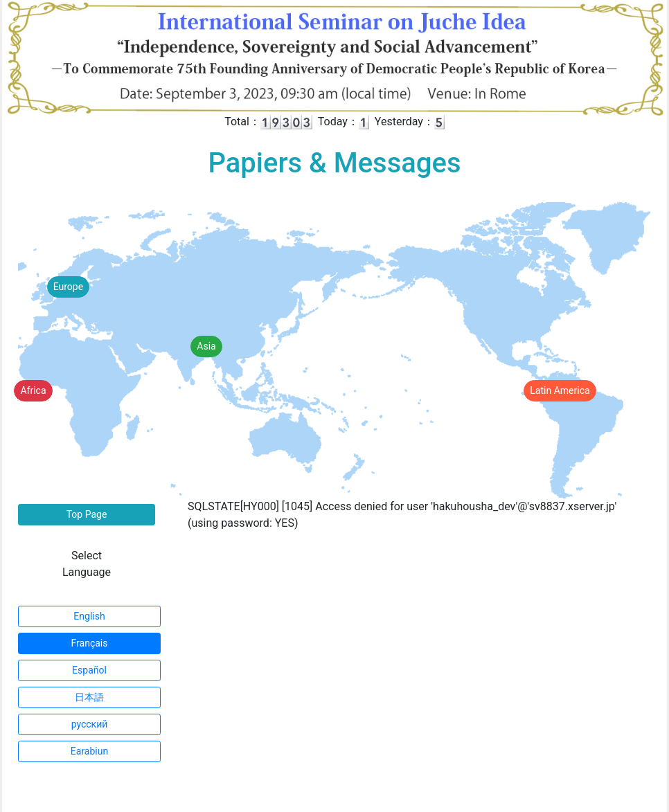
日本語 (89, 697)
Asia (206, 346)
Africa (33, 390)
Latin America (560, 390)
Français (90, 643)
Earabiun (89, 751)
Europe (68, 287)
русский (90, 724)
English (89, 616)
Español (89, 670)
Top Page (87, 514)
